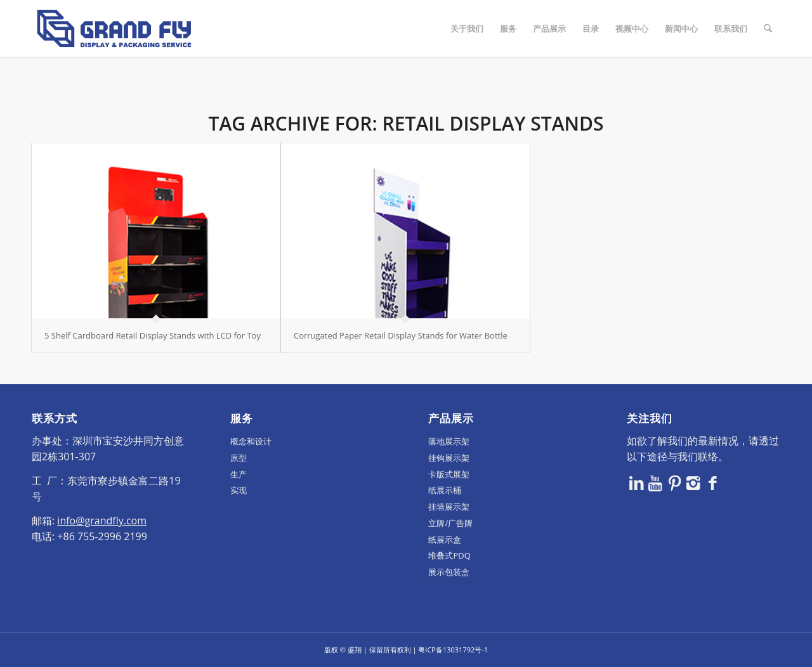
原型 (239, 458)
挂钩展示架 (449, 458)
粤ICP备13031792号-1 (453, 650)
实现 (239, 490)
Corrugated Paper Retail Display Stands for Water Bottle (401, 335)
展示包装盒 (449, 572)
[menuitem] (467, 29)
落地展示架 (449, 441)
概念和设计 (251, 441)
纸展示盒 (445, 540)
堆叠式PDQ (449, 555)
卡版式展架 (449, 474)
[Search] (768, 29)
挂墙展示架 (449, 507)
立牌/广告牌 (450, 523)
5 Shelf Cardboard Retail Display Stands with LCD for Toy (153, 335)
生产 (239, 474)
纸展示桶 (445, 490)
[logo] (114, 29)
